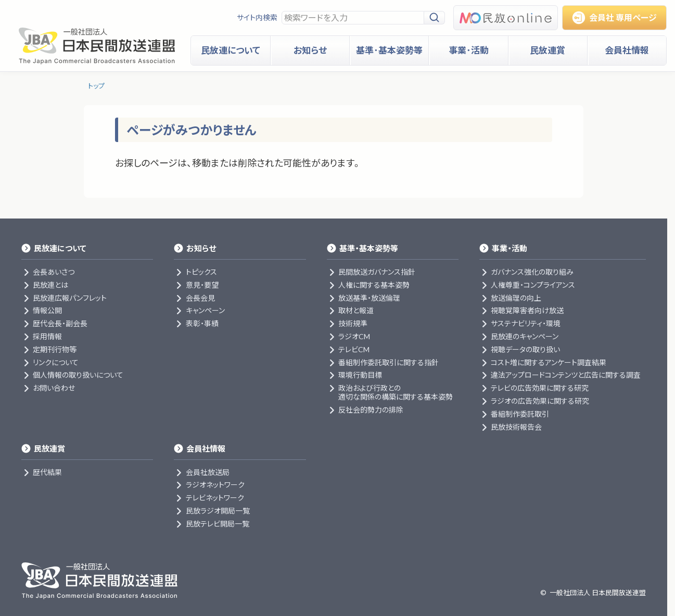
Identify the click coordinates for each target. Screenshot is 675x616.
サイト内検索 (257, 17)
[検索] (435, 18)
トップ (96, 86)
